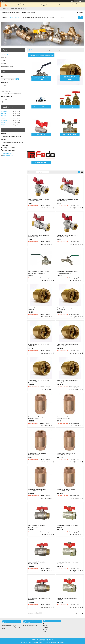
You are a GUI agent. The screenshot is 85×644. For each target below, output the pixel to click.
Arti (44, 633)
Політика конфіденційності (57, 642)
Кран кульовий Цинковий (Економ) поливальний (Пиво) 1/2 (67, 272)
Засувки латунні (70, 107)
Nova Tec (46, 624)
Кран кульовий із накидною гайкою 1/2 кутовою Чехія (67, 236)
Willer (45, 631)
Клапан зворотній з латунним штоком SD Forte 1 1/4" (66, 454)
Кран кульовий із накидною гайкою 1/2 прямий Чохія (39, 236)
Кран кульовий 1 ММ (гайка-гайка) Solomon (67, 599)
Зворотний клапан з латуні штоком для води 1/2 (39, 309)
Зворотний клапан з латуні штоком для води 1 (39, 345)
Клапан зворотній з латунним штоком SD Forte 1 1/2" (37, 490)
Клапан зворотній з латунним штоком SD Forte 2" (66, 490)
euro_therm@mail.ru (9, 155)
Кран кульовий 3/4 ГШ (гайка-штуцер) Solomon (37, 563)
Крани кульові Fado (41, 162)
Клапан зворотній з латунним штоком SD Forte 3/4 (66, 418)
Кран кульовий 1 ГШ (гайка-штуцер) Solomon (39, 599)
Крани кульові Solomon (41, 107)
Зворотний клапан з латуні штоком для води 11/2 (39, 381)
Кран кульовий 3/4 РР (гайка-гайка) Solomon (68, 563)
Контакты (45, 17)
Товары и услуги (14, 17)
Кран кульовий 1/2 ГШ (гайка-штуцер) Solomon (37, 526)
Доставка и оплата (28, 17)
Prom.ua (51, 639)
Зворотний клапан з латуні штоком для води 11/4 (68, 345)
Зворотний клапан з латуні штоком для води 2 (68, 381)
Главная (5, 17)
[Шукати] (80, 17)
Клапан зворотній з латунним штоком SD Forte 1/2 (37, 418)
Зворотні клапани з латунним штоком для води (70, 78)
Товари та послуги (36, 50)
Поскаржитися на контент (44, 642)
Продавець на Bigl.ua (42, 641)
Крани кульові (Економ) (70, 135)
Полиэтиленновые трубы (9, 625)
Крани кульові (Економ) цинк (41, 78)
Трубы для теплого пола (30, 625)
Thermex (46, 628)
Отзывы (4, 63)
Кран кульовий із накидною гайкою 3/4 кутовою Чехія (39, 200)
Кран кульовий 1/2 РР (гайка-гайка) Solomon (68, 526)
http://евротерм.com (9, 153)
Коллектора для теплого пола (31, 627)
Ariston (45, 629)
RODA (45, 626)
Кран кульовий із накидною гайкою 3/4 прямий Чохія (67, 200)
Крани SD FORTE (41, 135)
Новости (38, 17)
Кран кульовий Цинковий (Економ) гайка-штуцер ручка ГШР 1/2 (39, 272)
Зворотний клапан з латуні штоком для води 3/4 (68, 309)
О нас (3, 60)
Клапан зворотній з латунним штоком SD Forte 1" (37, 454)
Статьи (52, 17)
